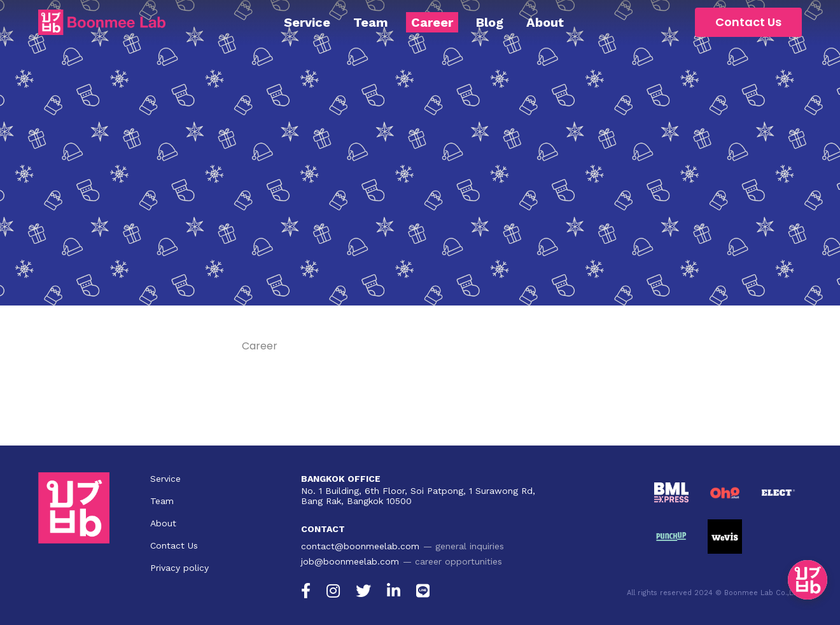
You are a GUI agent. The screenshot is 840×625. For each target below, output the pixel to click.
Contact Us (748, 22)
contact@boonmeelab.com (360, 546)
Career (432, 22)
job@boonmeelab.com (350, 561)
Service (307, 22)
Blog (490, 22)
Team (371, 22)
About (545, 22)
